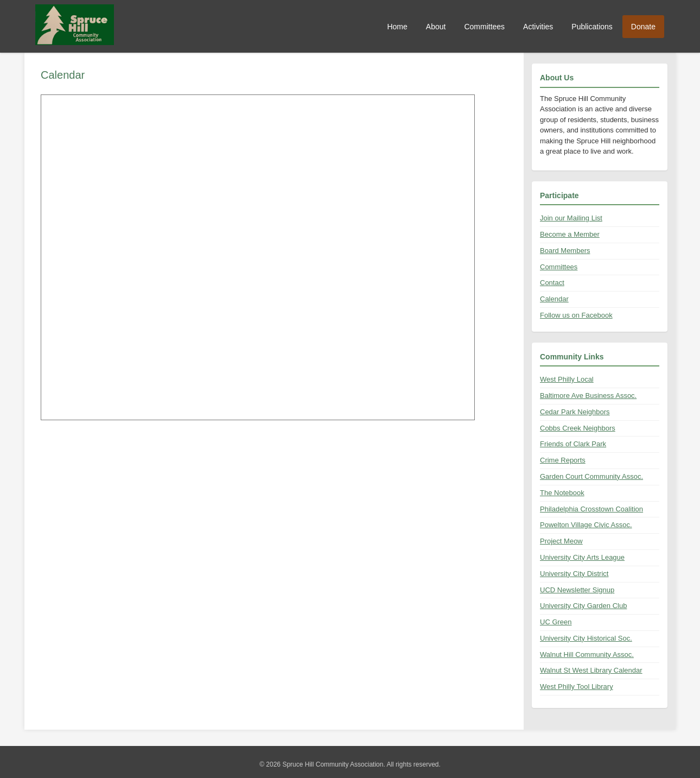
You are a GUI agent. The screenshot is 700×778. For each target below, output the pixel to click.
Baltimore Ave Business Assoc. (588, 396)
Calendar (554, 299)
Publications (592, 27)
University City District (574, 574)
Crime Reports (563, 460)
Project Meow (561, 541)
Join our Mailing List (571, 218)
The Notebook (562, 493)
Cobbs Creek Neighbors (578, 428)
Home (397, 27)
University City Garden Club (583, 606)
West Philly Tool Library (577, 687)
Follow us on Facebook (576, 315)
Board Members (565, 251)
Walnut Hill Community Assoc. (587, 654)
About (436, 27)
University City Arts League (582, 557)
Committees (484, 27)
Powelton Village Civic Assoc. (586, 525)
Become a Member (570, 234)
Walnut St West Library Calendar (591, 670)
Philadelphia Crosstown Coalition (591, 509)
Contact (552, 283)
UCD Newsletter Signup (577, 590)
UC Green (556, 622)
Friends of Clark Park (573, 444)
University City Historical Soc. (586, 638)
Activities (538, 27)
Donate (643, 27)
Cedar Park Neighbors (575, 412)
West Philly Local (567, 379)
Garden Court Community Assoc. (591, 476)
